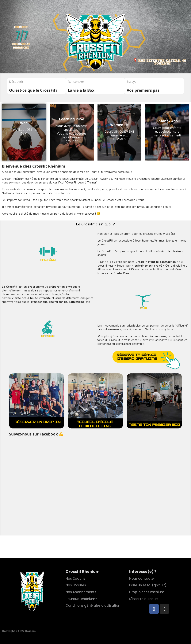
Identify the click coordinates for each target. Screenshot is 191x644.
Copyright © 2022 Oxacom (19, 631)
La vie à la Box (81, 90)
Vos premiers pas (143, 90)
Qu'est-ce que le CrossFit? (33, 90)
